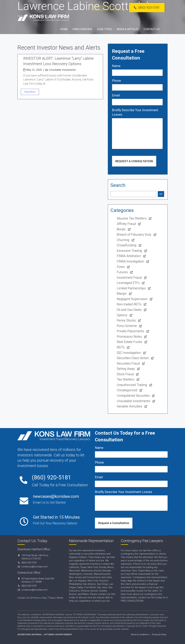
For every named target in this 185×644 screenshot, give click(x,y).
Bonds (121, 229)
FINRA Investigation (130, 261)
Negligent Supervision (132, 299)
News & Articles (128, 29)
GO (161, 194)
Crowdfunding (127, 245)
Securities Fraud (128, 363)
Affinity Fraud (126, 224)
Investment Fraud (129, 278)
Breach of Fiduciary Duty (134, 235)
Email (116, 95)
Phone (116, 81)
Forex (121, 267)
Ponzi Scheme (127, 326)
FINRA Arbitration (129, 256)
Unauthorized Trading (132, 385)
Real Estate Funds (129, 342)
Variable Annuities (129, 406)
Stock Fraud (125, 374)
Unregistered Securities (133, 396)
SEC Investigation (129, 353)
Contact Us (152, 29)
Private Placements (130, 331)
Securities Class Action (133, 358)
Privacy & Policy (159, 634)
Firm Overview (82, 29)
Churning (123, 240)
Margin (122, 294)
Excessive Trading (129, 251)
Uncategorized (127, 390)
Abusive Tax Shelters (132, 218)
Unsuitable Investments (62, 70)
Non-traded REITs (129, 304)
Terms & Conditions (140, 634)
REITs (121, 347)
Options (122, 315)
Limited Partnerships (131, 288)
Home (64, 29)
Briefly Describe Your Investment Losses (135, 112)
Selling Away (126, 369)
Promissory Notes (129, 337)
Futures (122, 272)
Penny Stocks (126, 320)
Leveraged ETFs (128, 283)
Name (116, 66)
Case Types (104, 29)
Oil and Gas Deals (129, 310)
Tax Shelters (126, 379)
